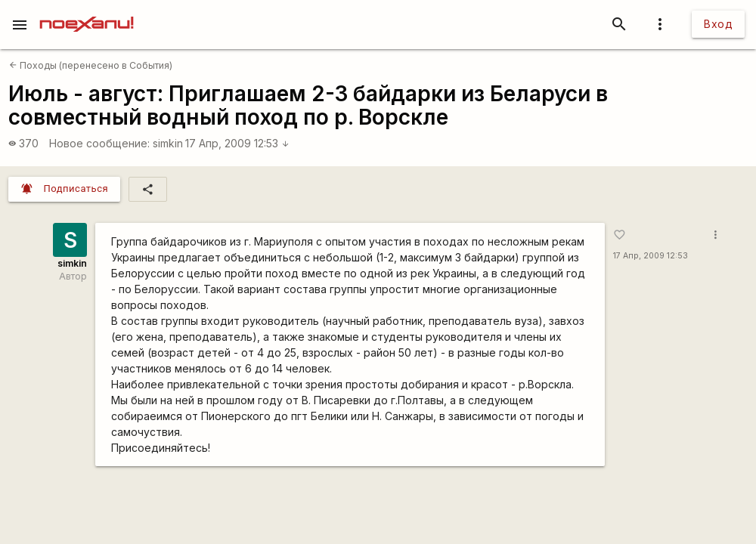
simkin (168, 143)
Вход (718, 24)
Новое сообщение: (99, 143)
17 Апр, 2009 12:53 (237, 143)
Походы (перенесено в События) (91, 65)
